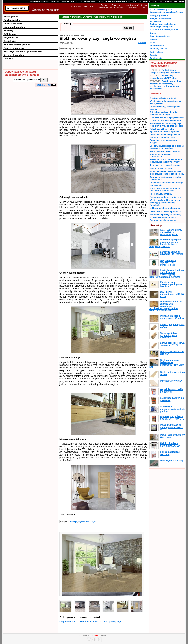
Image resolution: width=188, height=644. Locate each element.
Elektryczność (157, 46)
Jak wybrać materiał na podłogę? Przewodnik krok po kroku (166, 189)
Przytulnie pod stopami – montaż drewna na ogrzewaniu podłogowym (166, 154)
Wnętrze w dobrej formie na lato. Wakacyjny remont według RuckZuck (165, 203)
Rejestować (76, 6)
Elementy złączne (158, 49)
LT (58, 1)
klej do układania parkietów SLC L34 (170, 445)
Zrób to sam (10, 34)
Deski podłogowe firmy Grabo (172, 373)
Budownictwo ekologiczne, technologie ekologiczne (163, 25)
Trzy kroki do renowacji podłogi (165, 165)
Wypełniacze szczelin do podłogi (172, 391)
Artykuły (156, 93)
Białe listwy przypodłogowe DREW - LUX (164, 77)
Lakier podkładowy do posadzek (172, 399)
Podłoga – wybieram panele (163, 220)
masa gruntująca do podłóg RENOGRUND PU (172, 427)
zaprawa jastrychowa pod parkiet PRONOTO (172, 418)
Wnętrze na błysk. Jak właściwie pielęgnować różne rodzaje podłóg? (167, 173)
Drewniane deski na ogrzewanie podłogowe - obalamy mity (165, 136)
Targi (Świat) (10, 41)
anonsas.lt (132, 1)
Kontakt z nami (144, 6)
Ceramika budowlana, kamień (164, 30)
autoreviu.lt (144, 1)
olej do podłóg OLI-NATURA (170, 453)
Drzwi (153, 42)
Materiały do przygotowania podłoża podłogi (173, 409)
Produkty (156, 225)
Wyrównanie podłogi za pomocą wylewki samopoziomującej (165, 216)
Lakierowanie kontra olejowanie (165, 208)
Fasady (153, 55)
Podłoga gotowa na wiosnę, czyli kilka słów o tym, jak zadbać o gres (167, 125)
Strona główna (11, 16)
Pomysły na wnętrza (14, 48)
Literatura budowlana (15, 27)
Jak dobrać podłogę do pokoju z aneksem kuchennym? (165, 113)
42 (49, 85)
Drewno (154, 39)
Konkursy (9, 30)
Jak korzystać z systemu (133, 6)
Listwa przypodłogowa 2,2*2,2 (172, 326)
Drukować (142, 43)
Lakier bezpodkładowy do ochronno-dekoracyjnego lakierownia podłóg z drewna (167, 274)
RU (72, 1)
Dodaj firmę (117, 5)
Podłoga (118, 17)
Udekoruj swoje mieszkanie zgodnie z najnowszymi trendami (167, 147)
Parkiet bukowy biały (171, 381)
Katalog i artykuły (13, 20)
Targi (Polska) (11, 37)
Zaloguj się (89, 6)
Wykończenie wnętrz (87, 522)
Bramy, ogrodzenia (159, 15)
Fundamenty (156, 58)
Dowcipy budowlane (14, 55)
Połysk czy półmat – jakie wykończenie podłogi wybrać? (164, 130)
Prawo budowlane (13, 23)
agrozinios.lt (179, 1)
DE (95, 1)
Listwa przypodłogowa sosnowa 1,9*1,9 (172, 344)
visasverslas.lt (157, 1)
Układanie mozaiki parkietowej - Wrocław (172, 317)
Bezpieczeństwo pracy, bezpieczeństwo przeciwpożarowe (166, 11)
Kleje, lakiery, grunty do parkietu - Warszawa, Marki (171, 232)
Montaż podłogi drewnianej (163, 98)
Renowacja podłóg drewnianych (165, 197)
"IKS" (97, 636)
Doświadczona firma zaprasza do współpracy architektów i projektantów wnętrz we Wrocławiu (166, 85)
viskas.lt (168, 1)
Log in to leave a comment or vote (79, 621)
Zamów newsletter (103, 6)
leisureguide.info (119, 1)
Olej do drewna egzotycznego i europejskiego (168, 263)
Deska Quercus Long (171, 461)
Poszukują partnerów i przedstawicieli (23, 51)
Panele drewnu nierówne (162, 168)
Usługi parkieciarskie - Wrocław (172, 353)
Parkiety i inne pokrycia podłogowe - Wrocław (165, 71)
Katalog (65, 17)
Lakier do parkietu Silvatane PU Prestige (172, 253)
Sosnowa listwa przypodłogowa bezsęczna (169, 336)
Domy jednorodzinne (160, 36)
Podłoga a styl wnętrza (161, 194)
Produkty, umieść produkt (17, 44)
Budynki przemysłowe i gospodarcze (161, 20)
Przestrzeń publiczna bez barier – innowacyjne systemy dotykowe (166, 161)
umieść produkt (117, 7)
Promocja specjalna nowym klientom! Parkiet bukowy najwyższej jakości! (165, 243)
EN (81, 1)
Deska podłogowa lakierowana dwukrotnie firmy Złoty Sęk (167, 364)
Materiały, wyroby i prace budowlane (91, 17)
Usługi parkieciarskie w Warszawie (173, 436)
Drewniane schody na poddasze (165, 211)
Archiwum (9, 58)
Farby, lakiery (156, 52)
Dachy (153, 33)
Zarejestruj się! (112, 621)
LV (68, 1)
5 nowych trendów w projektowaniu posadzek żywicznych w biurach (167, 119)
